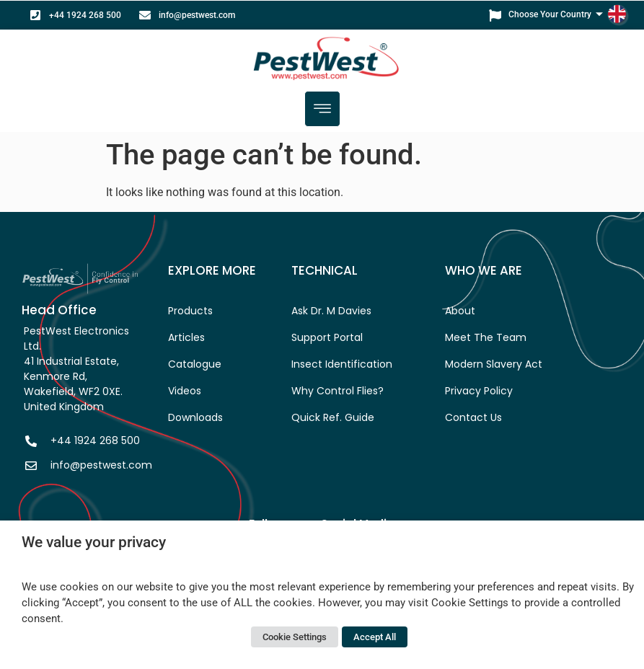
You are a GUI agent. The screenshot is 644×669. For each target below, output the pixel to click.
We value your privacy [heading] (94, 542)
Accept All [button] (375, 637)
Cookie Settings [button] (295, 637)
